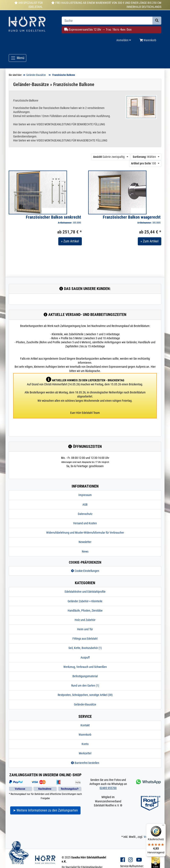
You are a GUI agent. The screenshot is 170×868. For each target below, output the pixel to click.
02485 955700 (108, 788)
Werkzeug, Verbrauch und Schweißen (85, 667)
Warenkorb (85, 735)
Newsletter (85, 542)
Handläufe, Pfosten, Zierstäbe (85, 611)
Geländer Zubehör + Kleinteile (85, 601)
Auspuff (85, 657)
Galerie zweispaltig (109, 157)
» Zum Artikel (70, 241)
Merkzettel (85, 753)
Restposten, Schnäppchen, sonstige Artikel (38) (85, 695)
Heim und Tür (85, 629)
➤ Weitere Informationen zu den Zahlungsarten (45, 810)
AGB (85, 505)
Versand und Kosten (85, 523)
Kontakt (85, 725)
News (85, 551)
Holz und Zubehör (85, 620)
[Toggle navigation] (17, 58)
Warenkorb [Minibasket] (148, 40)
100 (144, 163)
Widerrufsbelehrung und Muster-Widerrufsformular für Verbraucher (85, 533)
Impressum (85, 495)
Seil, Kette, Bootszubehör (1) (85, 648)
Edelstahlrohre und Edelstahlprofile (85, 592)
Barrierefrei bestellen (85, 763)
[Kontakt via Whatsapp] (148, 782)
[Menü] (163, 826)
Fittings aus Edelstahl (85, 639)
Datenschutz (85, 514)
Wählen (144, 157)
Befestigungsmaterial (85, 676)
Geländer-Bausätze (85, 704)
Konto (85, 744)
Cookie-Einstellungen (85, 571)
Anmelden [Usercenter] (124, 40)
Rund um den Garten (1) (85, 686)
